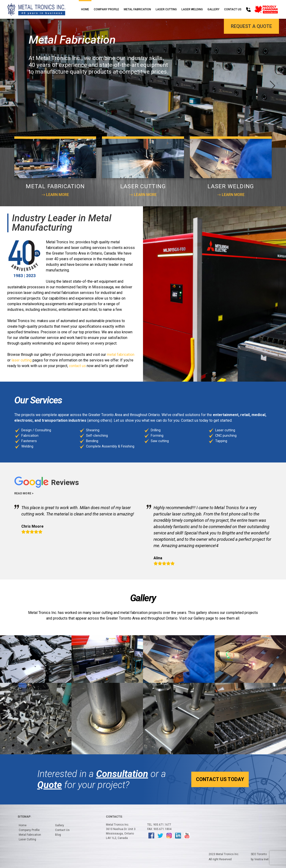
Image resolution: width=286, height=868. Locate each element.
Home (85, 9)
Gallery (213, 9)
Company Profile (106, 9)
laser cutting (22, 360)
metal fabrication (121, 355)
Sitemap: (24, 817)
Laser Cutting (166, 9)
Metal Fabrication (137, 9)
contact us (77, 366)
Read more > (24, 493)
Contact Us (233, 9)
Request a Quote (251, 26)
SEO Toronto (259, 854)
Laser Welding (192, 9)
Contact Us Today (217, 779)
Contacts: (114, 817)
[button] (272, 86)
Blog (58, 835)
